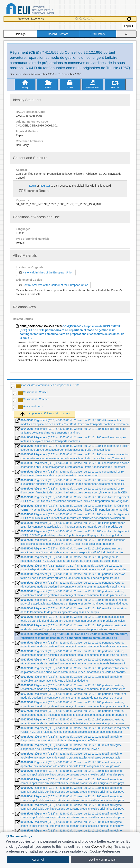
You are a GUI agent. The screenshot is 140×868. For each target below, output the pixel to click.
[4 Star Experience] (89, 19)
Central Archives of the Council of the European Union (53, 285)
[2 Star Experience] (81, 19)
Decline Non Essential (102, 860)
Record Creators (58, 34)
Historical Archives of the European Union (46, 272)
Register (45, 186)
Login (129, 26)
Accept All (38, 860)
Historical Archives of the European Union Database (41, 9)
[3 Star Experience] (85, 19)
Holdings (20, 34)
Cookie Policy (102, 847)
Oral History (98, 34)
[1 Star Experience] (77, 19)
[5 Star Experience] (93, 19)
